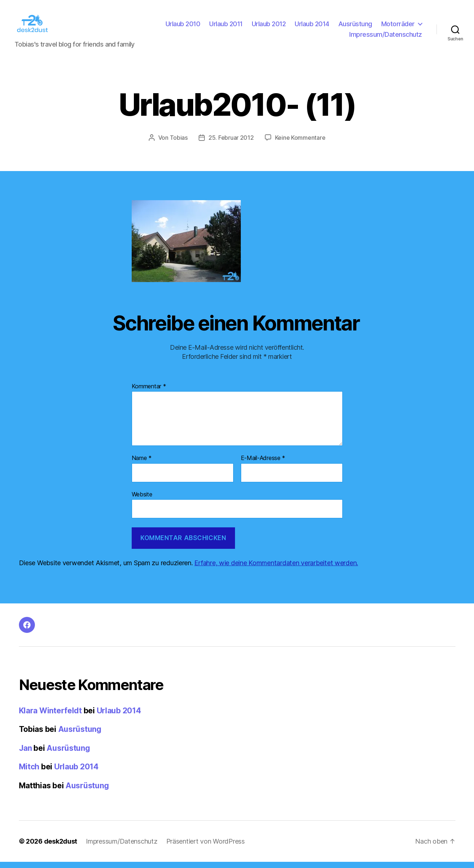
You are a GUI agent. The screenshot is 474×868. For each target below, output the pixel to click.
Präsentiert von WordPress (206, 847)
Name (142, 464)
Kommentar (149, 392)
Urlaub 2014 (312, 27)
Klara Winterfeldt (50, 717)
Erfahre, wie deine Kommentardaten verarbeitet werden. (276, 569)
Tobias (179, 144)
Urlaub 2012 (269, 27)
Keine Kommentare (300, 144)
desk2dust (61, 847)
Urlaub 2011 (226, 27)
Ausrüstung (355, 27)
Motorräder (398, 27)
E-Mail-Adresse (263, 464)
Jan (25, 754)
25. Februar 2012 (231, 144)
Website (142, 500)
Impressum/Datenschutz (386, 37)
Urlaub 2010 (183, 27)
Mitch (29, 773)
